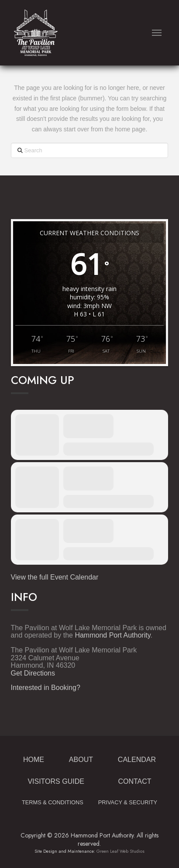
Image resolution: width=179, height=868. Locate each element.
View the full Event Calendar (55, 577)
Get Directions (33, 673)
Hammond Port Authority (112, 635)
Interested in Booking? (46, 688)
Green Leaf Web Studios (120, 851)
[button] (157, 33)
